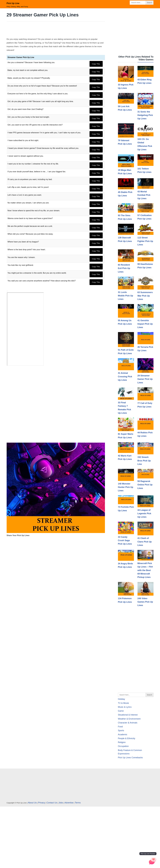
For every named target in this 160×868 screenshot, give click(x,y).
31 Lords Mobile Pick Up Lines (126, 296)
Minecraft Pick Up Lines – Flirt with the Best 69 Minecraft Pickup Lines (145, 570)
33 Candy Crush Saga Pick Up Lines (125, 540)
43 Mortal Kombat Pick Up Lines (144, 195)
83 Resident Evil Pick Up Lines (124, 268)
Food (120, 727)
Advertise (69, 803)
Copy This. (96, 64)
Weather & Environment (129, 719)
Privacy (42, 803)
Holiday (122, 699)
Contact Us (52, 803)
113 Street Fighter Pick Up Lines (145, 241)
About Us (32, 803)
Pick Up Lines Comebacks (130, 758)
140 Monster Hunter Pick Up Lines (126, 487)
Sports (121, 730)
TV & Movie (123, 703)
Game (121, 711)
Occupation (123, 746)
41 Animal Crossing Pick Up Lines (125, 377)
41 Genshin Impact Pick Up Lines (145, 324)
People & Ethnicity (127, 738)
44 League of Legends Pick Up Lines (144, 514)
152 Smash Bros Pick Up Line (144, 461)
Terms (78, 803)
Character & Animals (128, 723)
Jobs (61, 803)
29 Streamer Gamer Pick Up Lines (145, 379)
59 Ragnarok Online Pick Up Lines (145, 485)
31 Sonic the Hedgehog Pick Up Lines (145, 115)
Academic (123, 735)
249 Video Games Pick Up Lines (145, 602)
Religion (122, 742)
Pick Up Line (13, 3)
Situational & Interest (128, 715)
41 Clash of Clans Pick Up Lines (145, 542)
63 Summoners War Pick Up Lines (145, 296)
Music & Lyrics (125, 707)
